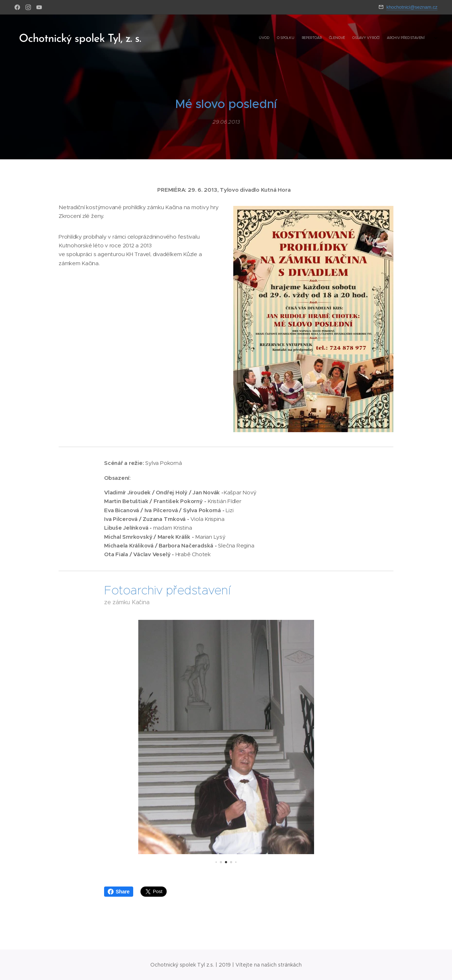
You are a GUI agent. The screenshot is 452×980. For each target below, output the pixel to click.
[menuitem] (387, 38)
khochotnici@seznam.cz (412, 7)
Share (119, 892)
